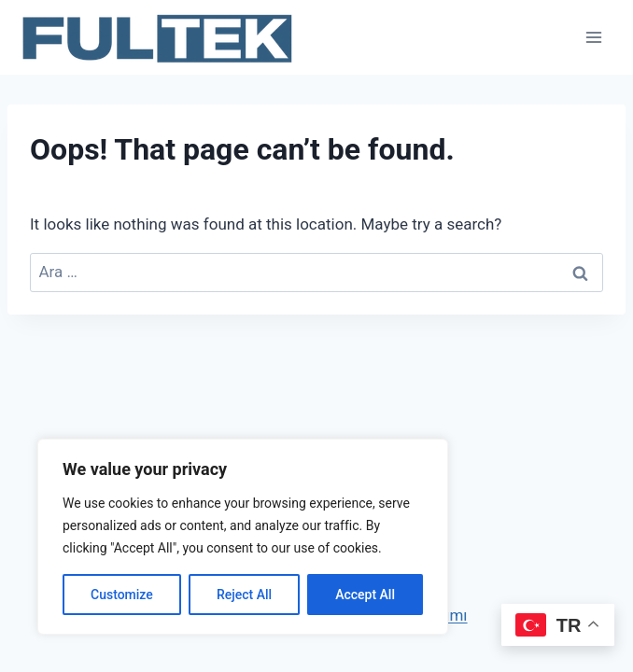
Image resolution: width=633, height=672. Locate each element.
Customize (122, 595)
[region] (243, 537)
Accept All (365, 595)
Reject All (244, 595)
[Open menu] (593, 37)
